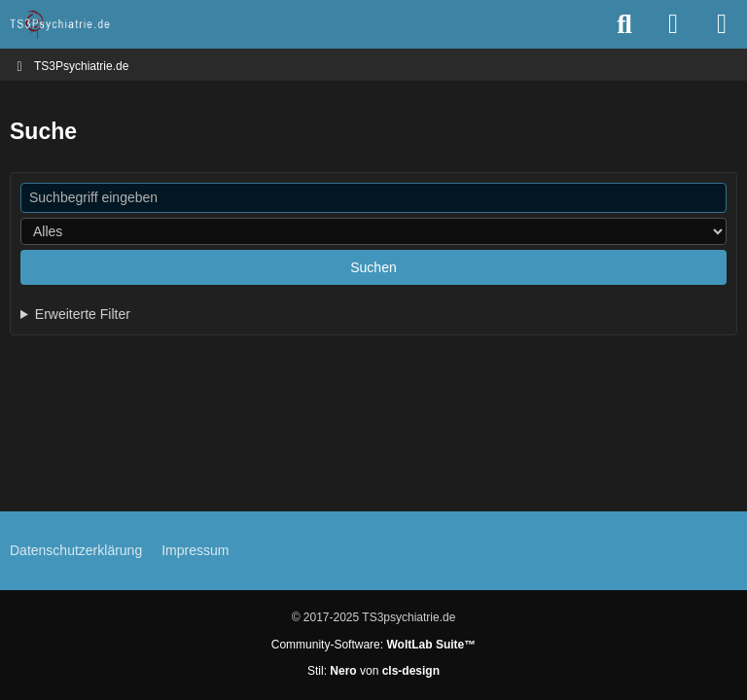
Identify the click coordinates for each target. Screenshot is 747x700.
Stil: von (373, 671)
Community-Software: (373, 645)
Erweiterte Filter (83, 314)
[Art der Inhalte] (373, 231)
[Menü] (722, 24)
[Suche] (624, 24)
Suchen (373, 267)
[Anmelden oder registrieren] (673, 24)
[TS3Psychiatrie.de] (61, 24)
